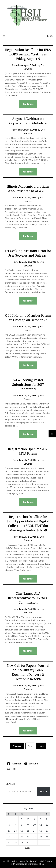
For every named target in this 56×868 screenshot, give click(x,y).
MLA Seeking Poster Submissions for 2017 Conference (28, 385)
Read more (28, 104)
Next (41, 746)
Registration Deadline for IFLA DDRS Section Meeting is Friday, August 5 (28, 54)
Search (10, 784)
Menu (50, 36)
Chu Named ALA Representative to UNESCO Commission (28, 598)
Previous (17, 746)
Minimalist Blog (20, 864)
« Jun (27, 847)
